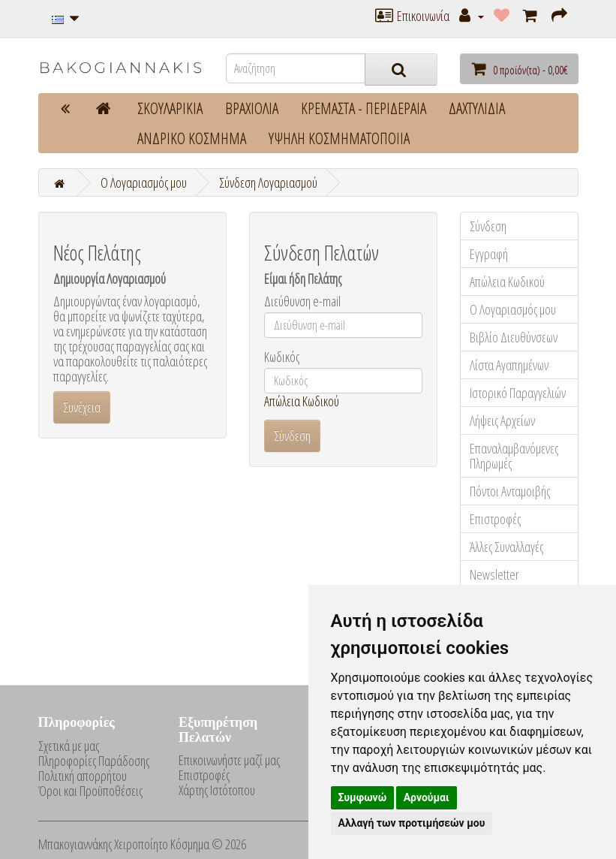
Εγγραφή (489, 254)
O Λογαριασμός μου (144, 182)
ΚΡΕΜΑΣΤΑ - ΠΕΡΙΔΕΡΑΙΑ (364, 108)
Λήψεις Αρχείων (502, 420)
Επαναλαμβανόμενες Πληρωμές (514, 456)
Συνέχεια (82, 407)
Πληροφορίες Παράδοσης (94, 761)
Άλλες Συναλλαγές (506, 547)
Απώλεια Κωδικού (302, 401)
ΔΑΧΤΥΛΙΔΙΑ (477, 108)
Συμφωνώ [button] (363, 797)
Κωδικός (282, 357)
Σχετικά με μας (69, 746)
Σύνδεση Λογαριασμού (268, 182)
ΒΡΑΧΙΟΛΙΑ (252, 108)
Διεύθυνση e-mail (302, 301)
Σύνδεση (488, 226)
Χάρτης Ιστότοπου (217, 790)
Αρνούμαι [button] (427, 797)
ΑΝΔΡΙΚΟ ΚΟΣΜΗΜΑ (192, 138)
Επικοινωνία (412, 16)
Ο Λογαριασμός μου (513, 309)
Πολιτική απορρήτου (83, 776)
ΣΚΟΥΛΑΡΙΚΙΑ (170, 108)
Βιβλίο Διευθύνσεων (514, 337)
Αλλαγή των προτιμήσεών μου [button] (412, 823)
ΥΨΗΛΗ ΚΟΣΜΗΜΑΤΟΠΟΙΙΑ (339, 138)
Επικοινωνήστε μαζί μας (229, 760)
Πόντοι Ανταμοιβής (510, 491)
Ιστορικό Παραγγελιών (518, 393)
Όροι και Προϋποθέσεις (90, 791)
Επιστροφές (495, 519)
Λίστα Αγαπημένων (509, 365)
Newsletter (494, 574)
